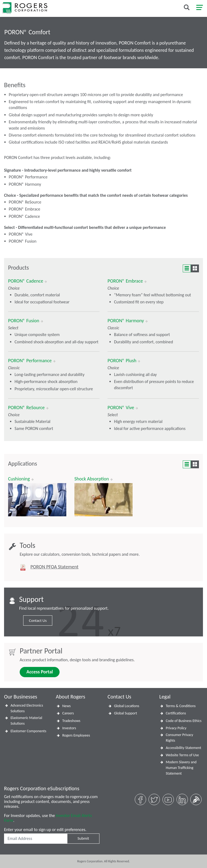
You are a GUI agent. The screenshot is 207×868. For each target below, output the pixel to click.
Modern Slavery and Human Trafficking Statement (181, 768)
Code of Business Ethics (184, 721)
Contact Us (38, 621)
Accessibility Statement (183, 748)
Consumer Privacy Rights (180, 738)
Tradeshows (71, 721)
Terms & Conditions (181, 706)
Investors (69, 728)
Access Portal (40, 672)
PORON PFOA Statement (54, 567)
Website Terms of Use (182, 755)
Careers (68, 713)
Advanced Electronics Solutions (27, 708)
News (66, 706)
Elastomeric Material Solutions (26, 721)
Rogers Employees (76, 735)
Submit (83, 838)
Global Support (125, 713)
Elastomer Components (28, 731)
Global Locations (127, 706)
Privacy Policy (176, 728)
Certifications (176, 713)
